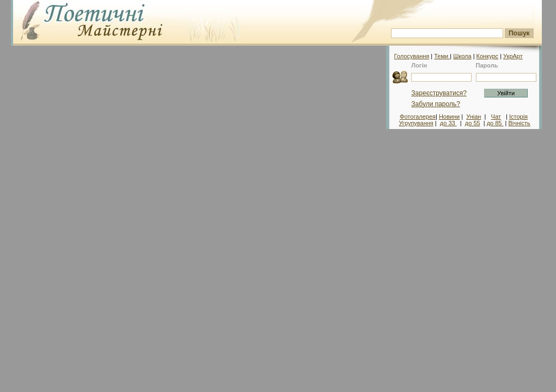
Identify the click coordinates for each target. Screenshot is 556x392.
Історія (518, 117)
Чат (496, 117)
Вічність (520, 123)
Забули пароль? (436, 104)
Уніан (473, 117)
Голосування (412, 56)
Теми (442, 56)
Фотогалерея (418, 117)
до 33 (448, 123)
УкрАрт (513, 56)
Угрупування (416, 123)
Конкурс (488, 56)
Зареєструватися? (439, 93)
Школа (462, 56)
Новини (449, 117)
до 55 (473, 123)
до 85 (495, 123)
